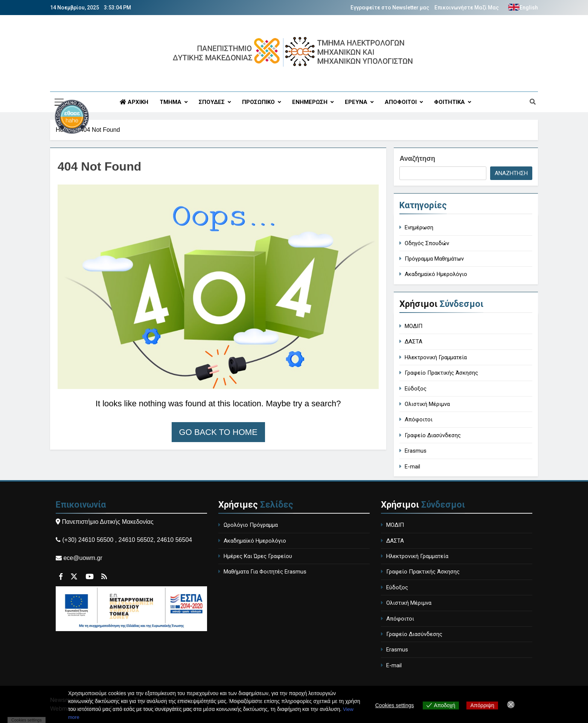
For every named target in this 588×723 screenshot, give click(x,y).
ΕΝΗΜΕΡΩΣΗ (310, 102)
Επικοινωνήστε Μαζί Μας (467, 8)
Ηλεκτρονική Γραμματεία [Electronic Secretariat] (436, 357)
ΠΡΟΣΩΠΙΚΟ (258, 102)
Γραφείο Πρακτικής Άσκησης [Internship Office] (441, 373)
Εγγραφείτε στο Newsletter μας (390, 8)
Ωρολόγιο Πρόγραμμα (251, 525)
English (529, 8)
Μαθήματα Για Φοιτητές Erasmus (265, 572)
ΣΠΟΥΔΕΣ (212, 102)
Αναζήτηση (417, 159)
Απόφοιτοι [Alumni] (419, 419)
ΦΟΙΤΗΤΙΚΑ (449, 102)
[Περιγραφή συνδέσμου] (87, 147)
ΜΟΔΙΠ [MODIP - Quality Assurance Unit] (414, 326)
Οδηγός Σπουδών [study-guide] (427, 243)
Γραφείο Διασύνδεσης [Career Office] (433, 435)
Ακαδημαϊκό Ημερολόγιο (255, 541)
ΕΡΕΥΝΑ (356, 102)
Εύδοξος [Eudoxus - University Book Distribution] (416, 389)
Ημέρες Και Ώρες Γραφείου (258, 556)
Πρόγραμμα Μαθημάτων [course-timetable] (434, 259)
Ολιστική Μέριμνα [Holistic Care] (427, 404)
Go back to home (218, 432)
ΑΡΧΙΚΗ (134, 102)
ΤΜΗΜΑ (171, 102)
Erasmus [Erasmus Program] (416, 451)
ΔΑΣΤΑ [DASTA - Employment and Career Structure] (414, 342)
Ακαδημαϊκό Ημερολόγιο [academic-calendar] (436, 274)
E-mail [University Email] (412, 467)
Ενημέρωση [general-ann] (419, 227)
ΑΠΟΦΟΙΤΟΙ (401, 102)
